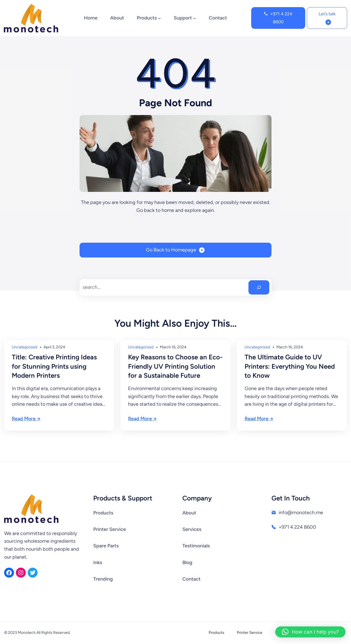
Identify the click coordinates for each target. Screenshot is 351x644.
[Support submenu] (195, 18)
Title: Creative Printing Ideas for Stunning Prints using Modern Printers (54, 366)
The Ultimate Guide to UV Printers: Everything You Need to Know (290, 366)
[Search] (259, 287)
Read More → (26, 419)
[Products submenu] (159, 18)
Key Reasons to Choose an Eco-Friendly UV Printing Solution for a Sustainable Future (175, 366)
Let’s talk (327, 14)
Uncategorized (25, 347)
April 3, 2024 (54, 347)
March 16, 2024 (173, 347)
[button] (310, 632)
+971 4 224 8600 (281, 18)
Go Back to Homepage (171, 250)
